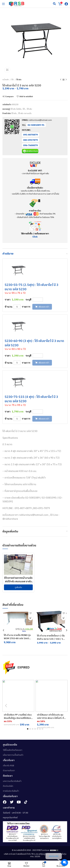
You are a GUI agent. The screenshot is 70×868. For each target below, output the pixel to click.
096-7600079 (31, 145)
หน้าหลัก (6, 80)
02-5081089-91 (36, 125)
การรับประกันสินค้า (11, 791)
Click (35, 237)
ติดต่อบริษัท (8, 786)
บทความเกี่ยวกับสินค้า (12, 781)
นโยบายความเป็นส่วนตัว (13, 755)
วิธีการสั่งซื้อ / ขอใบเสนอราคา (35, 234)
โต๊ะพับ (19, 80)
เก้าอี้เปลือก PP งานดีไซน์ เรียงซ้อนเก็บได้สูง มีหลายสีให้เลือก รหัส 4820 (18, 718)
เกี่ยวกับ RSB (8, 766)
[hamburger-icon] (3, 4)
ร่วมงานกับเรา (9, 770)
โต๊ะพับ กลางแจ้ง (25, 113)
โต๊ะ (13, 80)
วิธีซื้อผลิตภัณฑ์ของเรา (13, 750)
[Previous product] (61, 80)
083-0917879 (31, 140)
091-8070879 (31, 135)
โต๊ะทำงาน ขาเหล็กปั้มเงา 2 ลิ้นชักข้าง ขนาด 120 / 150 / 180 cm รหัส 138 (51, 639)
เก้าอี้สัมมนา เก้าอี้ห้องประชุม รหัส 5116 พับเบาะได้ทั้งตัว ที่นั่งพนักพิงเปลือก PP (50, 718)
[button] (30, 618)
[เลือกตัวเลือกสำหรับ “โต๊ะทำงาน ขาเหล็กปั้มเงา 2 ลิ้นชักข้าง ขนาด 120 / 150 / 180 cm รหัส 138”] (64, 618)
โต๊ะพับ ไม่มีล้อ (16, 109)
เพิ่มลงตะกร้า (42, 307)
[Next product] (66, 80)
